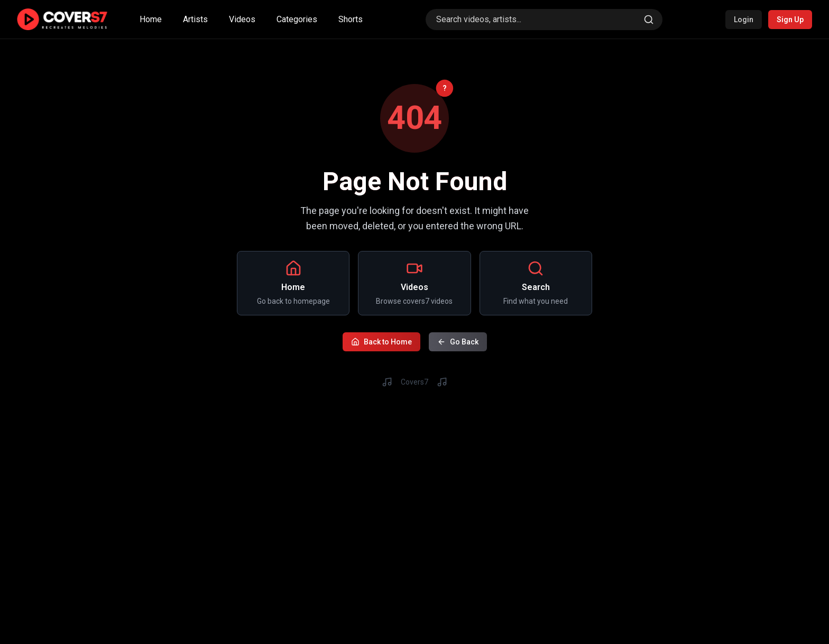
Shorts (351, 19)
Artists (195, 19)
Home (151, 19)
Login (744, 20)
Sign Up (790, 20)
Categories (297, 19)
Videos (242, 19)
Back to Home (381, 340)
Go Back (458, 340)
